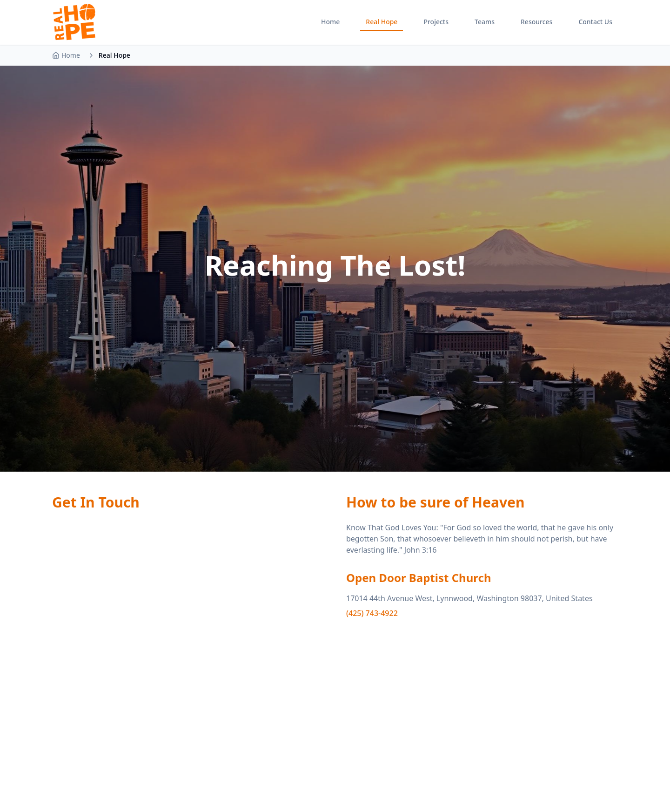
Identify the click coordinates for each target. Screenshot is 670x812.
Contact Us (595, 22)
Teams (485, 22)
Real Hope (382, 22)
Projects (436, 22)
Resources (536, 22)
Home (330, 22)
